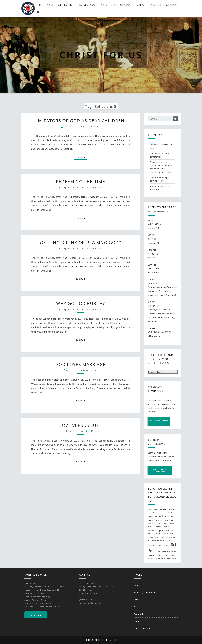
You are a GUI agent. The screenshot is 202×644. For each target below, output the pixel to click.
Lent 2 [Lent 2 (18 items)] (175, 520)
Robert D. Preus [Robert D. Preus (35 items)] (164, 545)
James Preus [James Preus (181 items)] (161, 516)
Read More (81, 157)
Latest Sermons (87, 5)
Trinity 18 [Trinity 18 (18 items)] (162, 559)
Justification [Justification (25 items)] (164, 520)
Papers (103, 5)
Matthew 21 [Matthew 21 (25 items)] (159, 527)
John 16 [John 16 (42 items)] (151, 520)
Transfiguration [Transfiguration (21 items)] (153, 555)
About (50, 5)
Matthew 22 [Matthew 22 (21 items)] (168, 527)
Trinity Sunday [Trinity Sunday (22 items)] (171, 559)
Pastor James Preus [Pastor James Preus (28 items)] (161, 537)
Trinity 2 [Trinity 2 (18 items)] (166, 555)
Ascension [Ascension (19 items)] (170, 510)
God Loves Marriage (80, 364)
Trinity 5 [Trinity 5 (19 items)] (150, 559)
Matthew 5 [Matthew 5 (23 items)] (173, 524)
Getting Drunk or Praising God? (80, 242)
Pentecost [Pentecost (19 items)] (172, 537)
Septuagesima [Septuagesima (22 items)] (163, 551)
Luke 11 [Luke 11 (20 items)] (160, 524)
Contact (141, 5)
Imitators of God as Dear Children (81, 121)
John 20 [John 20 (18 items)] (157, 520)
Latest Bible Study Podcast (164, 5)
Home (40, 5)
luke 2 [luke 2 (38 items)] (155, 524)
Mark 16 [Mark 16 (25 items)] (166, 524)
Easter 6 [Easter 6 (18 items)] (157, 513)
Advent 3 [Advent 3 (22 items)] (163, 510)
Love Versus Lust (81, 425)
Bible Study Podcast (122, 5)
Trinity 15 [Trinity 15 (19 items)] (156, 559)
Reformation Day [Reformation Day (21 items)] (165, 541)
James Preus (93, 126)
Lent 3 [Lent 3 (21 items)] (150, 524)
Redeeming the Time (80, 182)
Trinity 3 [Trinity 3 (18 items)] (172, 555)
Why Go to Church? (80, 303)
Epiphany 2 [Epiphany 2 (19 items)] (164, 513)
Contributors (65, 5)
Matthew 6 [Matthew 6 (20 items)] (151, 527)
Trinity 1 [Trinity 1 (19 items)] (161, 555)
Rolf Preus (95, 187)
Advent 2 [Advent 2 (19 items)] (157, 510)
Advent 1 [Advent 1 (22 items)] (151, 510)
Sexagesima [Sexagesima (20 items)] (172, 551)
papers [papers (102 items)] (160, 530)
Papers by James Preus (145, 592)
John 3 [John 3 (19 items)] (172, 517)
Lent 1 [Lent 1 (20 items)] (171, 520)
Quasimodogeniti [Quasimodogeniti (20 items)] (153, 541)
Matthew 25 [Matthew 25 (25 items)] (152, 530)
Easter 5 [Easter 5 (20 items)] (151, 513)
